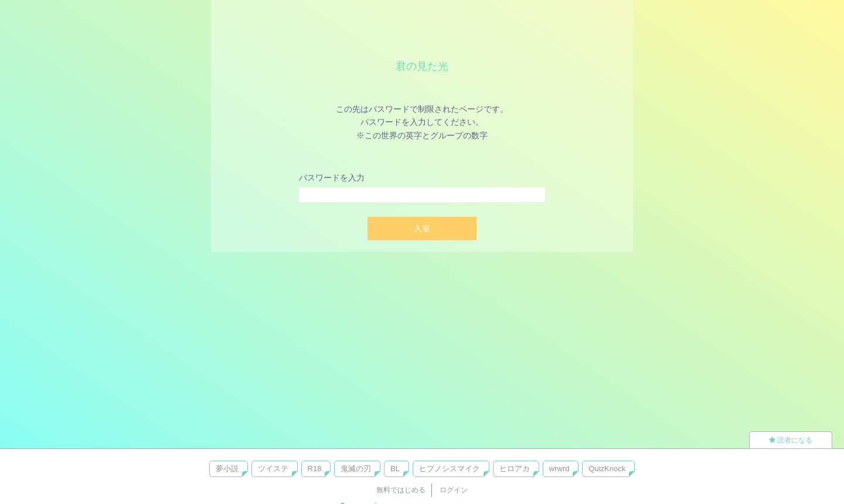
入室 (422, 229)
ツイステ (273, 469)
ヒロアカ (515, 469)
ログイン (454, 490)
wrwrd (559, 469)
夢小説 (227, 469)
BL (395, 469)
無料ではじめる (401, 490)
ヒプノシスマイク (450, 469)
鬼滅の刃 (356, 469)
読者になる (791, 440)
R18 (315, 469)
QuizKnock (607, 469)
